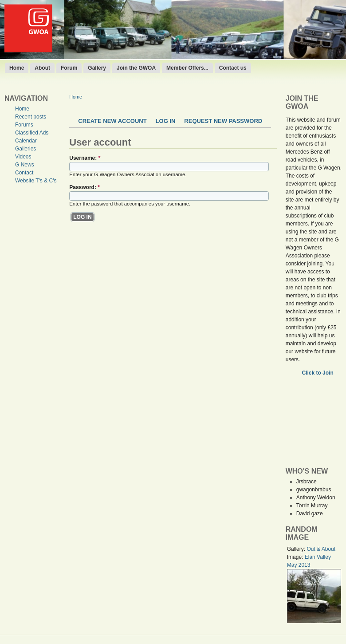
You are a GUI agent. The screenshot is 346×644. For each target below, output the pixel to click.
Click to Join (318, 373)
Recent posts (31, 117)
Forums (24, 125)
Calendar (26, 141)
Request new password (223, 121)
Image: (296, 557)
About (42, 68)
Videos (23, 157)
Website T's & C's (36, 181)
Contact (24, 173)
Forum (69, 68)
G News (25, 165)
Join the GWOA (136, 68)
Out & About (321, 549)
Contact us (233, 68)
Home (17, 68)
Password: (85, 187)
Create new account (112, 121)
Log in (166, 121)
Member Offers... (187, 68)
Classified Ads (32, 133)
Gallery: (297, 549)
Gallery (97, 68)
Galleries (26, 149)
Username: (85, 158)
